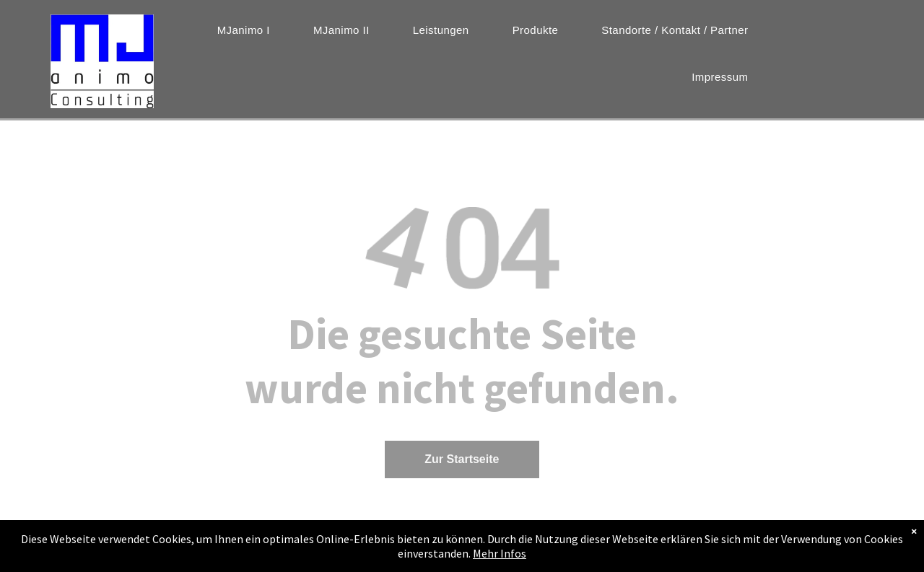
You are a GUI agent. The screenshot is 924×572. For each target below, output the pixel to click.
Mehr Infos (500, 553)
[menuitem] (244, 30)
